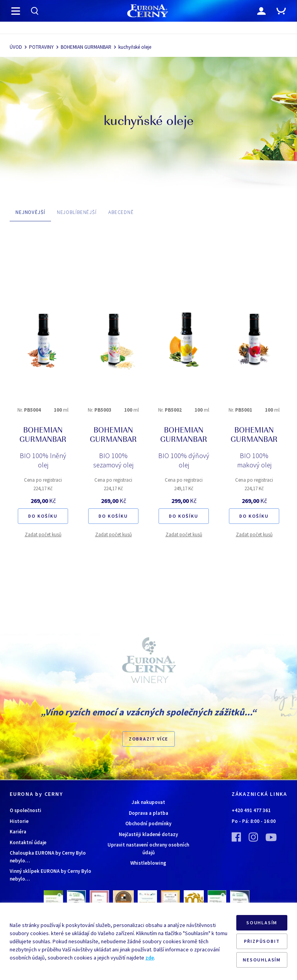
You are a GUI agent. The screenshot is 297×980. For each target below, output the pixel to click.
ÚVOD (16, 47)
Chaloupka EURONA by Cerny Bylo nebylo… (48, 857)
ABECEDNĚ (121, 212)
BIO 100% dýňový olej (184, 460)
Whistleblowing (148, 863)
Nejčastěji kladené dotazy (148, 834)
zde (150, 958)
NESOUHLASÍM (262, 960)
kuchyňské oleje (135, 47)
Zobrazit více (148, 739)
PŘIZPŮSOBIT (262, 941)
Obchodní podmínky (148, 824)
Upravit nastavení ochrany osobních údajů (148, 849)
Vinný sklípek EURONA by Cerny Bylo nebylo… (50, 875)
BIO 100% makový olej (254, 460)
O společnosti (26, 810)
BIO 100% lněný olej (43, 460)
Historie (19, 821)
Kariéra (18, 832)
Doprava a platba (148, 813)
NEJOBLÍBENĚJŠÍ (77, 212)
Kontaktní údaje (28, 842)
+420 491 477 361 (251, 810)
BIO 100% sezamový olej (113, 460)
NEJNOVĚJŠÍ (30, 212)
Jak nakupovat (148, 802)
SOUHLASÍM (262, 923)
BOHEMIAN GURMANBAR (86, 47)
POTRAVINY (41, 47)
